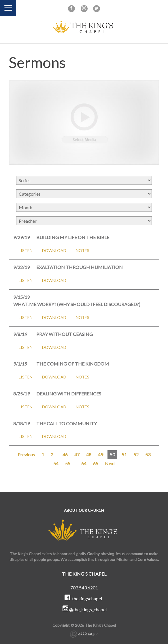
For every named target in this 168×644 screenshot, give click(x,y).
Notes (83, 251)
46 (65, 454)
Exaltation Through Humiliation (80, 267)
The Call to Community (67, 423)
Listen (26, 251)
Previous (26, 454)
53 (148, 454)
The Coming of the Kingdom (73, 364)
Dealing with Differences (69, 394)
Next (110, 463)
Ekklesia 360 (84, 635)
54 (56, 463)
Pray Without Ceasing (65, 334)
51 (124, 454)
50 (112, 454)
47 (77, 454)
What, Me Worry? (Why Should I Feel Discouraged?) (77, 304)
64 (84, 463)
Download (54, 251)
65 (96, 463)
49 (101, 454)
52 (136, 454)
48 (89, 454)
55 (68, 463)
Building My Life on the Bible (73, 237)
